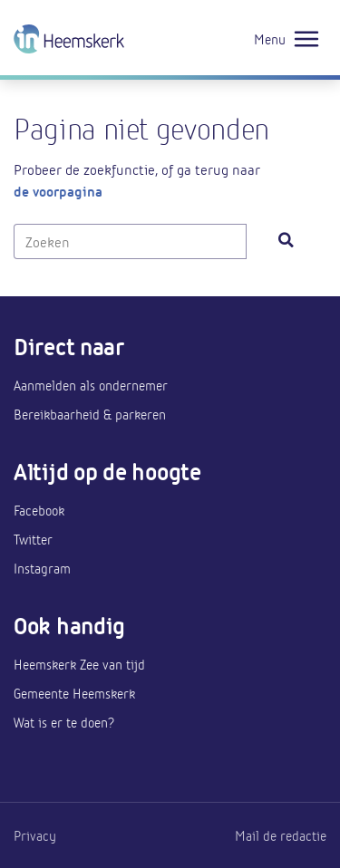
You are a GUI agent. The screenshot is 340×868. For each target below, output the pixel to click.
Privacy (35, 835)
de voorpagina (58, 191)
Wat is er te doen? (64, 722)
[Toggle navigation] (306, 39)
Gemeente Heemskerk (74, 693)
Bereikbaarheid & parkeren (90, 414)
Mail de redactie (281, 835)
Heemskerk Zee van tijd (79, 664)
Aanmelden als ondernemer (91, 385)
